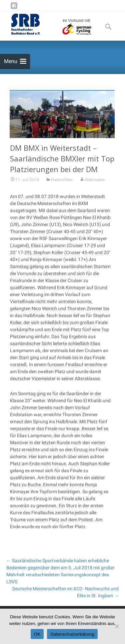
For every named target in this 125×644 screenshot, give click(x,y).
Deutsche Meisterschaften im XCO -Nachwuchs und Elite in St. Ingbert (65, 592)
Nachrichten (62, 185)
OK (37, 634)
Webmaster (95, 185)
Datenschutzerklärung (72, 634)
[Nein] (117, 626)
